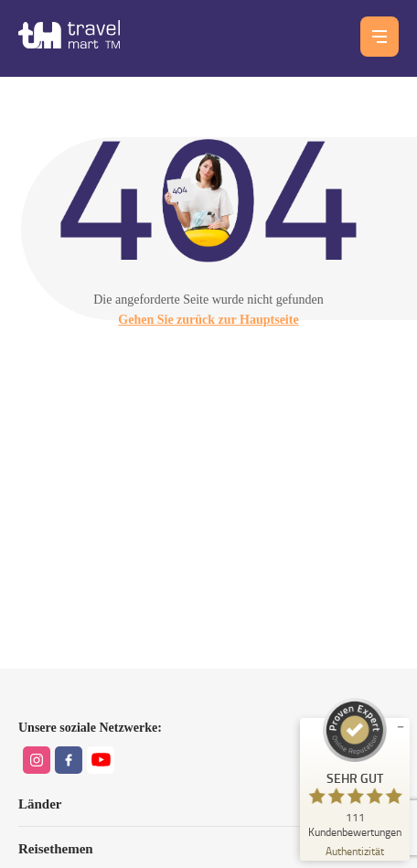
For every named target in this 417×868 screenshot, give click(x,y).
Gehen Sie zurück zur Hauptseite (208, 320)
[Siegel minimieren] (401, 727)
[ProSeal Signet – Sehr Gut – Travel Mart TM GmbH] (355, 768)
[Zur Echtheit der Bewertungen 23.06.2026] (355, 850)
